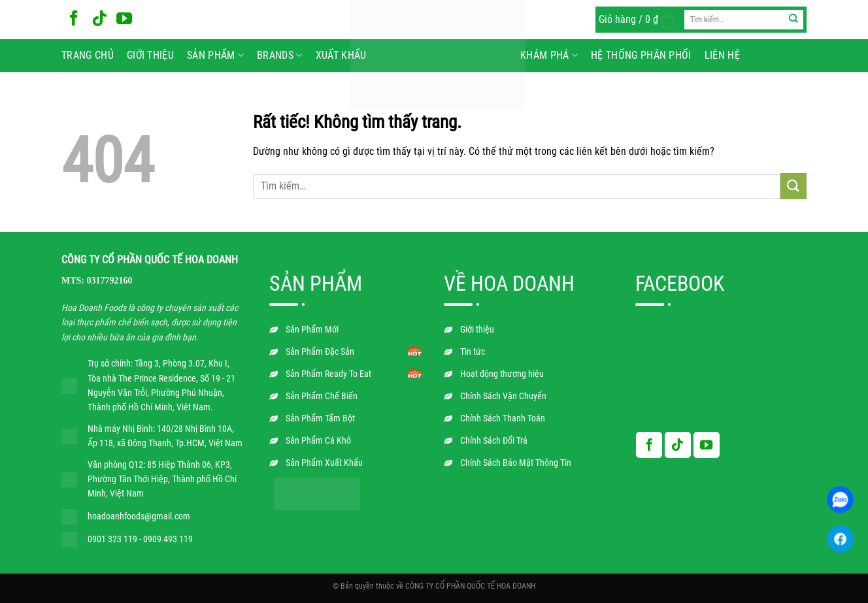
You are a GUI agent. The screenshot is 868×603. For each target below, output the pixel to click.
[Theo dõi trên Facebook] (74, 19)
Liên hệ (722, 55)
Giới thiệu (150, 55)
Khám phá (549, 56)
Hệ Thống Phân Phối (641, 55)
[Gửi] (794, 20)
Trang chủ (88, 55)
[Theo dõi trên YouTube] (124, 19)
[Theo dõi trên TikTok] (99, 19)
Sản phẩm (215, 56)
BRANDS (279, 56)
